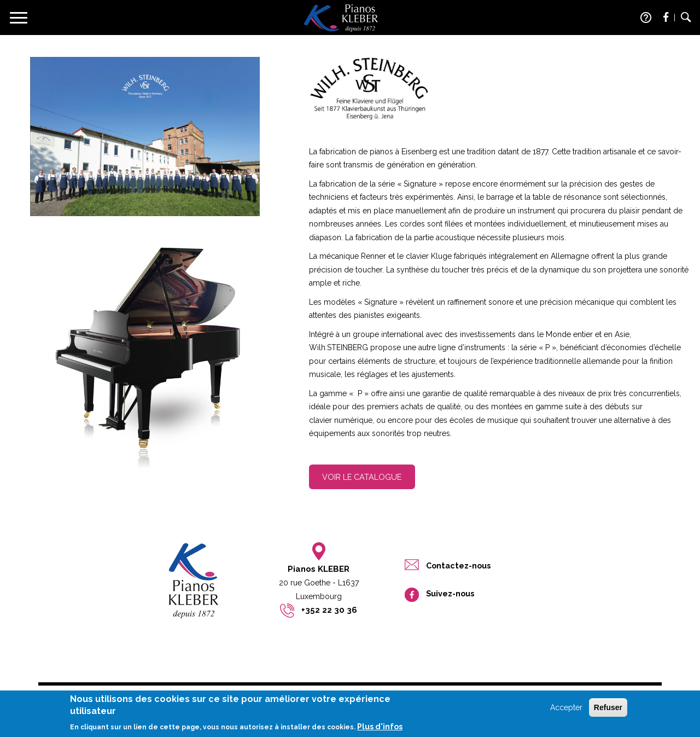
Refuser (608, 710)
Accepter (566, 710)
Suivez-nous (450, 593)
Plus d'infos (380, 729)
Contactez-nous (458, 565)
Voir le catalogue (362, 477)
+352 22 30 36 (329, 610)
